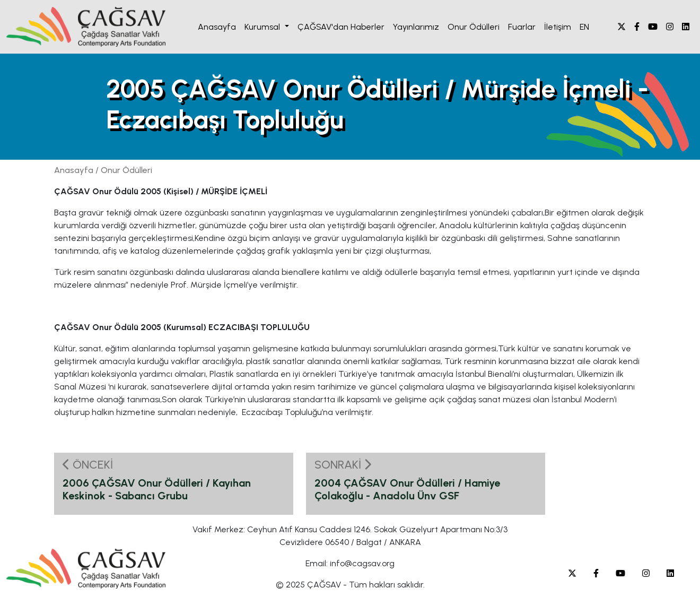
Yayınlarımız (416, 27)
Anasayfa (217, 27)
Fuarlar (522, 27)
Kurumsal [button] (263, 27)
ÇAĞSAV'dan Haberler (341, 27)
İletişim (558, 27)
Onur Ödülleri (474, 27)
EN (584, 27)
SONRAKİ (343, 465)
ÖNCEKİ (88, 465)
